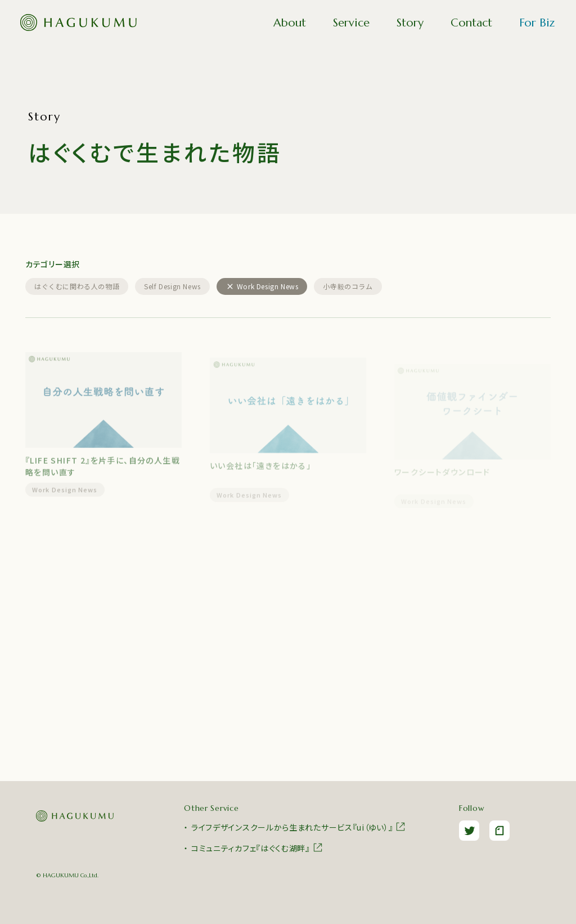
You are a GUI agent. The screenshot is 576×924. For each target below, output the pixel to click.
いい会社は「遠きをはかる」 (260, 472)
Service (351, 23)
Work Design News (65, 494)
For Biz (537, 23)
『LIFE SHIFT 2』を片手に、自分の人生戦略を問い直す (103, 471)
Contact (471, 23)
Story (410, 23)
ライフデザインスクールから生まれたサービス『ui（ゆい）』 (299, 827)
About (290, 23)
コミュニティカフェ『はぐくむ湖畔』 (257, 847)
